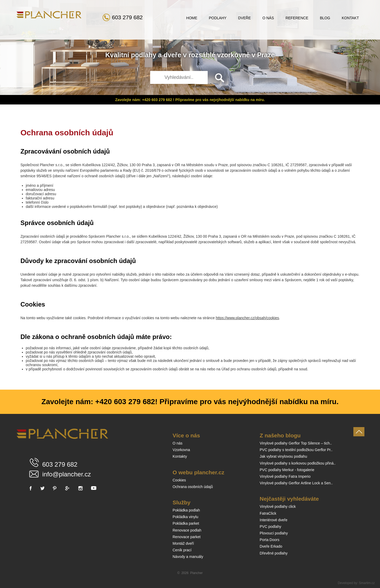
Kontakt (350, 18)
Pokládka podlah (186, 510)
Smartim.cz (367, 583)
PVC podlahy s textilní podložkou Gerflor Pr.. (296, 450)
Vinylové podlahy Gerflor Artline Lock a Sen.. (296, 483)
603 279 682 (127, 17)
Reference (297, 18)
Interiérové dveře (274, 520)
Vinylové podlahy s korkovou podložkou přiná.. (298, 463)
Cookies (179, 480)
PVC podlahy (270, 527)
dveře (172, 55)
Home (192, 18)
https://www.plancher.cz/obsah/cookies (248, 318)
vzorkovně (234, 55)
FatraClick (268, 513)
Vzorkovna (181, 450)
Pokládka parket (186, 523)
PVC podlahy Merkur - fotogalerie (287, 470)
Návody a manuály (188, 557)
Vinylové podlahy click (278, 506)
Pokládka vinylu (185, 517)
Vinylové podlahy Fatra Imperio (285, 476)
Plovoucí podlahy (274, 533)
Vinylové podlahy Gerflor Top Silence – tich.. (296, 443)
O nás (268, 18)
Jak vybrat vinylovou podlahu (283, 456)
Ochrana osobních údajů (193, 487)
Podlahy (218, 18)
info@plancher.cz (66, 474)
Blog (325, 18)
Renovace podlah (187, 530)
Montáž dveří (183, 543)
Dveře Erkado (271, 546)
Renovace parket (187, 537)
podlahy (144, 55)
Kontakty (180, 456)
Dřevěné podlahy (274, 553)
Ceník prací (182, 550)
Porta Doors (270, 540)
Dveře (244, 18)
